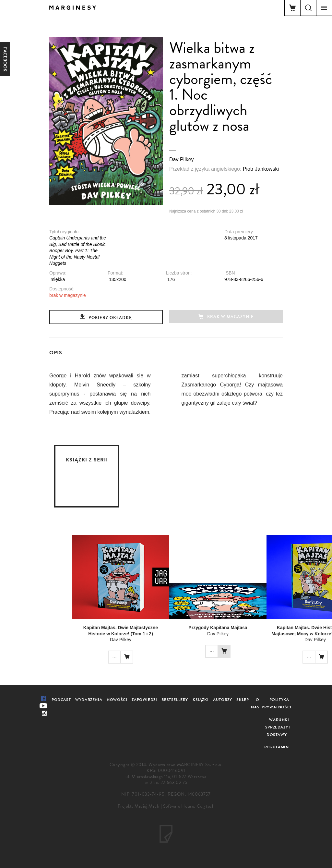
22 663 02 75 (174, 782)
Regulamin (276, 747)
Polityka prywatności (277, 703)
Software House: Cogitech (189, 806)
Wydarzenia (89, 700)
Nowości (117, 700)
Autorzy (222, 700)
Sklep (243, 700)
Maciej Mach (147, 806)
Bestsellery (175, 700)
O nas (255, 703)
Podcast (61, 700)
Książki (201, 700)
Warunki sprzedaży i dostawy (278, 727)
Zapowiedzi (144, 700)
